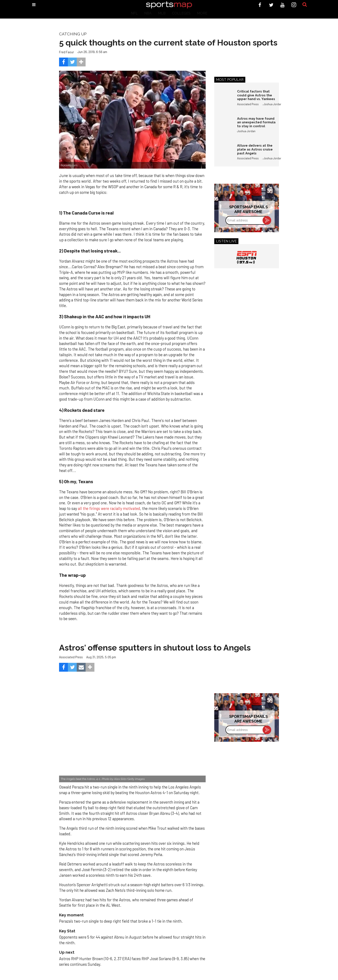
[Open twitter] (271, 5)
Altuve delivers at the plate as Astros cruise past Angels (255, 149)
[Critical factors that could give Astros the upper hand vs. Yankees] (224, 99)
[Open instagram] (294, 5)
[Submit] (305, 5)
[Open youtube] (282, 5)
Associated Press (248, 104)
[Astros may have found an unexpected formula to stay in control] (224, 126)
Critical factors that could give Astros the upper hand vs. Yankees (256, 95)
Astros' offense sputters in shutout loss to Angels (155, 648)
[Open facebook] (260, 5)
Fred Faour (67, 52)
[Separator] (81, 62)
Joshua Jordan (273, 104)
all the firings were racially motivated (109, 508)
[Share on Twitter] (72, 62)
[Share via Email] (81, 667)
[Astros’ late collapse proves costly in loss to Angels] (132, 733)
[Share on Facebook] (63, 62)
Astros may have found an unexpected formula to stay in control (256, 122)
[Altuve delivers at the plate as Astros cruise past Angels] (224, 153)
